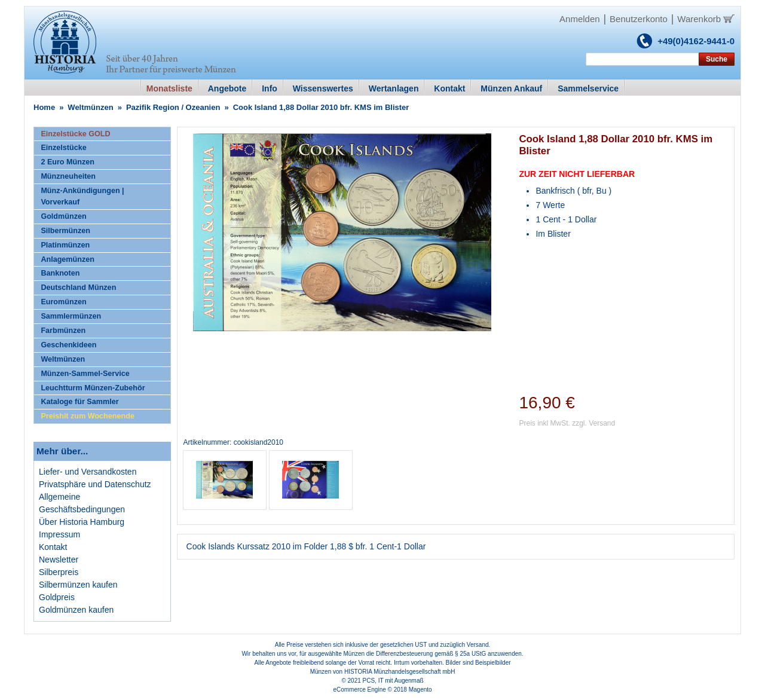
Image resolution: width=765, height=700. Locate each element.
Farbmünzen (63, 331)
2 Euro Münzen (68, 162)
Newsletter (59, 560)
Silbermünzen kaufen (78, 585)
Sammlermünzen (71, 316)
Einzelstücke (63, 148)
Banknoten (60, 273)
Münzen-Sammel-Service (85, 374)
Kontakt (53, 547)
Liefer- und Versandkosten (88, 472)
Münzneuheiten (68, 176)
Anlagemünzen (68, 259)
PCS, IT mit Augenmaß (393, 681)
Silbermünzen (65, 231)
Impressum (59, 534)
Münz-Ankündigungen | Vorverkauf (82, 196)
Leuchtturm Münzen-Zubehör (93, 388)
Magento (420, 690)
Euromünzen (63, 302)
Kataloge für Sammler (79, 402)
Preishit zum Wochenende (88, 416)
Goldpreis (57, 597)
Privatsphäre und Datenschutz (95, 484)
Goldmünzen (63, 216)
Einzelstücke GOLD (75, 134)
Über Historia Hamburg (82, 522)
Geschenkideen (68, 345)
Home (44, 107)
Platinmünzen (65, 245)
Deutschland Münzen (78, 288)
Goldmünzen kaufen (76, 610)
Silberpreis (59, 572)
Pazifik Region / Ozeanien (173, 107)
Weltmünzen (90, 107)
